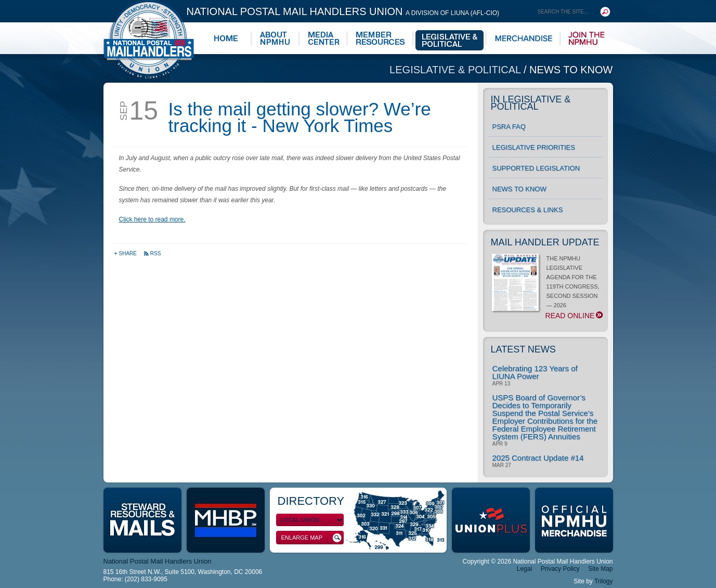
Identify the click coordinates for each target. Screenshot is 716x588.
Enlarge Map (311, 538)
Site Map (600, 569)
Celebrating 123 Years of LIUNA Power (535, 372)
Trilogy (604, 581)
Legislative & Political (457, 70)
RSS (152, 253)
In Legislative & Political (531, 103)
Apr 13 (501, 384)
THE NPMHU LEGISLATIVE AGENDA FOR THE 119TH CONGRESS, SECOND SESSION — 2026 (547, 288)
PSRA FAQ (509, 127)
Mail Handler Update (545, 242)
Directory (311, 501)
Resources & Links (528, 210)
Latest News (523, 349)
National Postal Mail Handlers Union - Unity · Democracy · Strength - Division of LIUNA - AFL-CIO (149, 39)
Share (126, 253)
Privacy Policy (560, 569)
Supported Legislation (536, 168)
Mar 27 (502, 465)
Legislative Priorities (534, 147)
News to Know (571, 70)
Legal (524, 569)
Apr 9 (500, 444)
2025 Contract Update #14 (538, 458)
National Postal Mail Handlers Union (343, 11)
